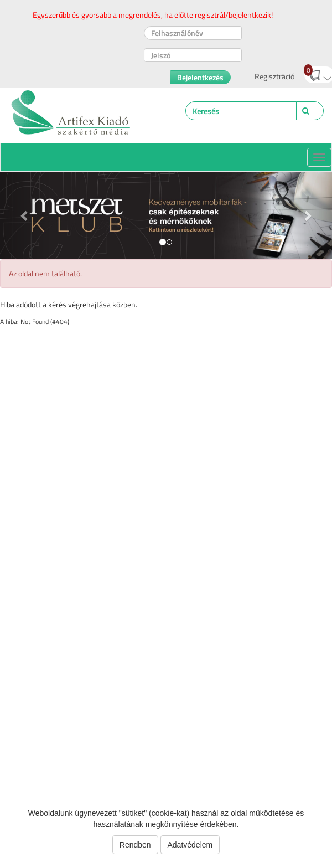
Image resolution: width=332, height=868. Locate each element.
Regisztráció (274, 76)
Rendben (135, 845)
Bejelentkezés (200, 77)
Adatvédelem (190, 845)
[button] (25, 215)
